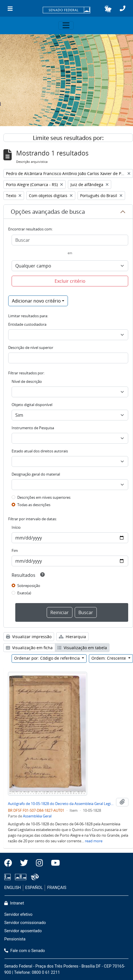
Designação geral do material (36, 474)
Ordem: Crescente (109, 658)
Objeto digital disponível (32, 405)
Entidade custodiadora (27, 324)
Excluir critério (70, 281)
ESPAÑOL (34, 888)
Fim (15, 551)
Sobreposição (29, 586)
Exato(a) (24, 593)
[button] (108, 9)
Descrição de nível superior (31, 347)
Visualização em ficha (29, 648)
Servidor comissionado (25, 923)
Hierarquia (72, 637)
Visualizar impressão (29, 637)
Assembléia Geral (37, 816)
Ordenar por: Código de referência (48, 658)
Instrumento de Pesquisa (33, 428)
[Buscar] (70, 240)
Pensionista (15, 939)
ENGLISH (13, 888)
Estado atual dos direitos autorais (40, 451)
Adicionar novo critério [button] (36, 301)
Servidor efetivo (18, 915)
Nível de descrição (27, 381)
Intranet (14, 903)
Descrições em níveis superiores (44, 497)
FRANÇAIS (57, 888)
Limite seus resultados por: (68, 138)
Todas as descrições (34, 505)
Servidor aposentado (23, 931)
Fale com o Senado (25, 951)
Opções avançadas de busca (48, 212)
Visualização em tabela (82, 648)
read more (94, 841)
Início (16, 527)
